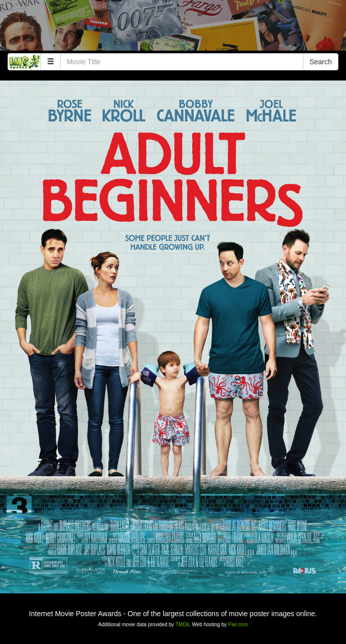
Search (321, 62)
